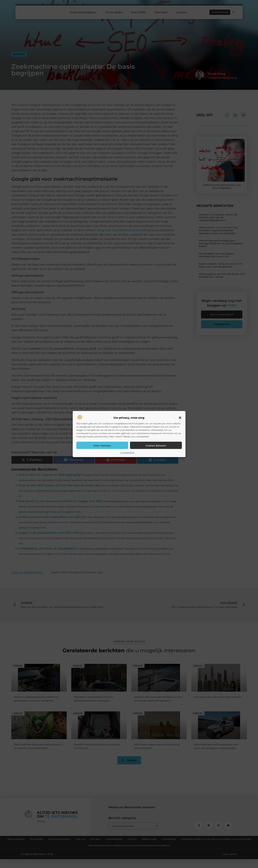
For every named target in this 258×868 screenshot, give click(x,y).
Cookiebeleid (127, 453)
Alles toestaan (102, 446)
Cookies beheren (156, 446)
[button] (180, 418)
